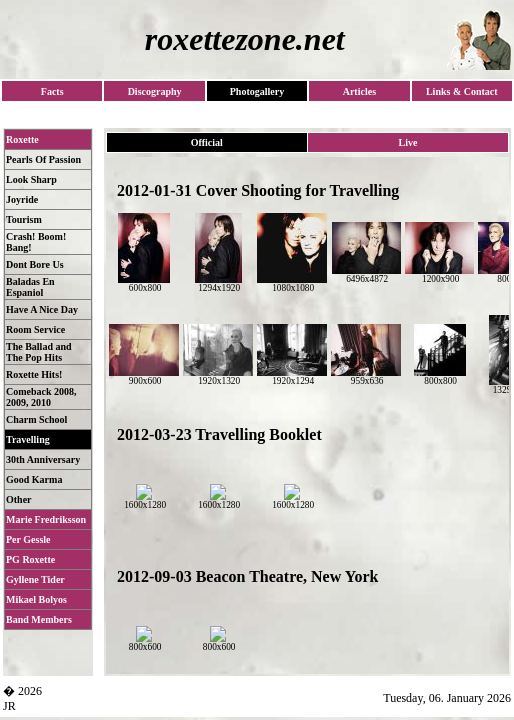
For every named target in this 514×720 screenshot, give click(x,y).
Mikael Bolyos (36, 599)
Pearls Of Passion (43, 159)
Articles (359, 91)
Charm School (36, 419)
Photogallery (257, 91)
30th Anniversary (43, 459)
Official (207, 142)
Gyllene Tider (35, 579)
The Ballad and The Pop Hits (39, 352)
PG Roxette (30, 559)
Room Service (35, 329)
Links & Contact (462, 91)
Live (407, 142)
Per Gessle (28, 539)
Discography (155, 91)
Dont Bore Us (35, 264)
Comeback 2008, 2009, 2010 (41, 397)
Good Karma (34, 479)
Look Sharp (31, 179)
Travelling (28, 439)
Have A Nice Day (42, 309)
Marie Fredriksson (46, 519)
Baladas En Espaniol (30, 287)
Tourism (24, 219)
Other (19, 499)
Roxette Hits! (34, 374)
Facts (52, 91)
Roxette (22, 139)
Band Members (39, 619)
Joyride (22, 199)
